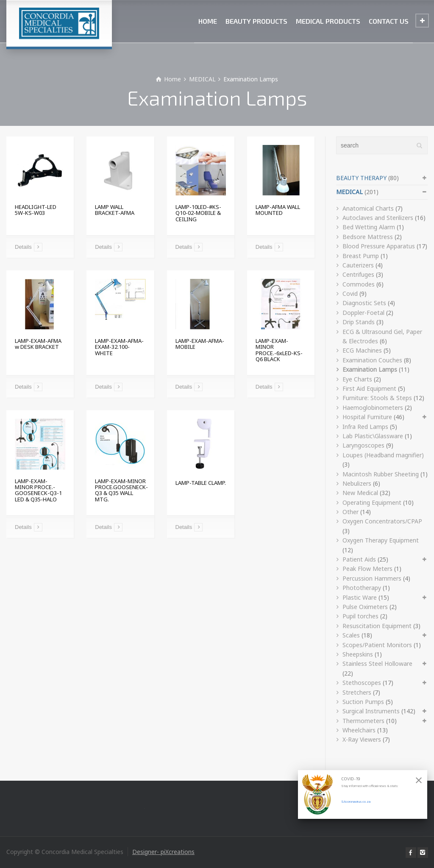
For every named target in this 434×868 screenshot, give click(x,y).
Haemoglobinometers (373, 408)
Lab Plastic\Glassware (373, 436)
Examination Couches (372, 360)
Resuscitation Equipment (377, 626)
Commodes (359, 284)
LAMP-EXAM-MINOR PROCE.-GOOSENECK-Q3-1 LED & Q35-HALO (38, 490)
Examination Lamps (370, 369)
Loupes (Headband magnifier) (383, 455)
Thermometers (363, 721)
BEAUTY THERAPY (361, 178)
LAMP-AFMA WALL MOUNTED (278, 210)
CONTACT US (389, 21)
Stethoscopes (362, 683)
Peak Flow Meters (367, 569)
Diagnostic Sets (364, 303)
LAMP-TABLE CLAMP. (201, 483)
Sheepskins (358, 654)
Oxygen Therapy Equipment (381, 540)
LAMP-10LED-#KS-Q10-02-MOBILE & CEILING (198, 213)
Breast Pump (361, 256)
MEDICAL (349, 192)
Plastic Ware (360, 597)
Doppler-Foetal (363, 313)
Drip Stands (359, 322)
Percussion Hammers (372, 578)
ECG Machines (362, 350)
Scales (351, 635)
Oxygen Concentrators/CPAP (382, 521)
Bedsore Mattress (368, 237)
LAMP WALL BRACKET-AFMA (115, 210)
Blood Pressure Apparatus (379, 246)
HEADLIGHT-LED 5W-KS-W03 (36, 210)
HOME (208, 21)
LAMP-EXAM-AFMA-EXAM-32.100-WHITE (119, 347)
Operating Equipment (372, 502)
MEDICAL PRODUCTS (328, 21)
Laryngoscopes (363, 445)
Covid (350, 294)
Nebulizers (357, 483)
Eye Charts (357, 379)
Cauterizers (358, 265)
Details (23, 247)
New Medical (360, 493)
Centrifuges (358, 274)
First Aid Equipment (369, 388)
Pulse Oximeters (365, 607)
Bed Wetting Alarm (369, 227)
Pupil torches (360, 616)
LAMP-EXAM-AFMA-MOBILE (200, 344)
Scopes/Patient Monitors (377, 645)
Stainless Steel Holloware (377, 664)
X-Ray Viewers (362, 739)
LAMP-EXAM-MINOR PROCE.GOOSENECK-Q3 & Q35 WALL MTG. (121, 490)
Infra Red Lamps (365, 427)
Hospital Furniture (367, 417)
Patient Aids (359, 559)
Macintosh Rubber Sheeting (381, 474)
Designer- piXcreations (163, 852)
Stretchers (357, 692)
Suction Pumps (363, 702)
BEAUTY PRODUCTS (256, 21)
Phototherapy (362, 588)
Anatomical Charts (368, 208)
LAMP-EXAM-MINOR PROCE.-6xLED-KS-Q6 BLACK (279, 350)
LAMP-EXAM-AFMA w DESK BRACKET (38, 344)
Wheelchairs (359, 730)
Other (351, 512)
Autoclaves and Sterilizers (378, 218)
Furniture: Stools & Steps (377, 398)
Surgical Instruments (371, 711)
